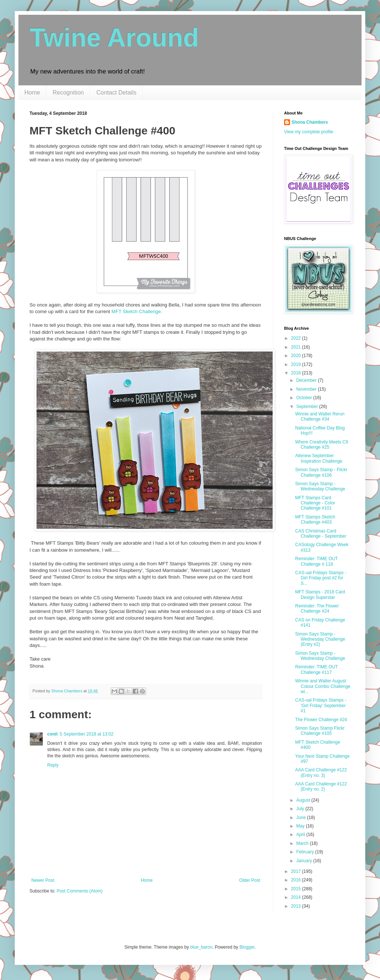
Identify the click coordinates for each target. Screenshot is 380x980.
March (303, 843)
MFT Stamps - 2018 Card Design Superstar (320, 594)
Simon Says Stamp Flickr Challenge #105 (320, 731)
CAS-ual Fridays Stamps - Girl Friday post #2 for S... (321, 578)
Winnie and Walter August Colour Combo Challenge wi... (323, 686)
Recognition (68, 92)
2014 (297, 897)
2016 (297, 880)
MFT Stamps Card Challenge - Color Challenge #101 (315, 503)
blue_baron (201, 947)
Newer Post (43, 880)
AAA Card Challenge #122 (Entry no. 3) (321, 772)
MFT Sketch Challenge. (137, 311)
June (302, 818)
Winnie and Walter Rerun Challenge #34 (320, 417)
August (304, 800)
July (301, 809)
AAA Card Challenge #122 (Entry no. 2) (321, 787)
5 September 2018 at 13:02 (87, 734)
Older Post (250, 880)
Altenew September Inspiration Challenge (319, 458)
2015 (297, 889)
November (307, 389)
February (306, 852)
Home (32, 92)
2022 (297, 338)
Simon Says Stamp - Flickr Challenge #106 (321, 472)
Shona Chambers (310, 122)
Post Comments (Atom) (80, 891)
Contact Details (116, 92)
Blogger (247, 947)
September (308, 407)
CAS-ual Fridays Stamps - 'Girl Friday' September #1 (321, 705)
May (301, 826)
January (305, 861)
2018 (297, 373)
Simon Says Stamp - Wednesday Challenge (320, 486)
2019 (297, 364)
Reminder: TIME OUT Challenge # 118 (317, 561)
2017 (297, 871)
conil (52, 734)
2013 (297, 906)
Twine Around (114, 38)
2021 (297, 347)
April (301, 835)
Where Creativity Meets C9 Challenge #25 (322, 445)
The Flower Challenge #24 (321, 720)
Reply (53, 765)
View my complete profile (309, 132)
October (305, 398)
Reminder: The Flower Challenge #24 (317, 609)
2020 (297, 356)
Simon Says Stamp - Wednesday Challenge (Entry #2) (320, 639)
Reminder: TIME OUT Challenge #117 (317, 669)
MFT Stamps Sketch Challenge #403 (315, 520)
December (307, 380)
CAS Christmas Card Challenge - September (321, 534)
